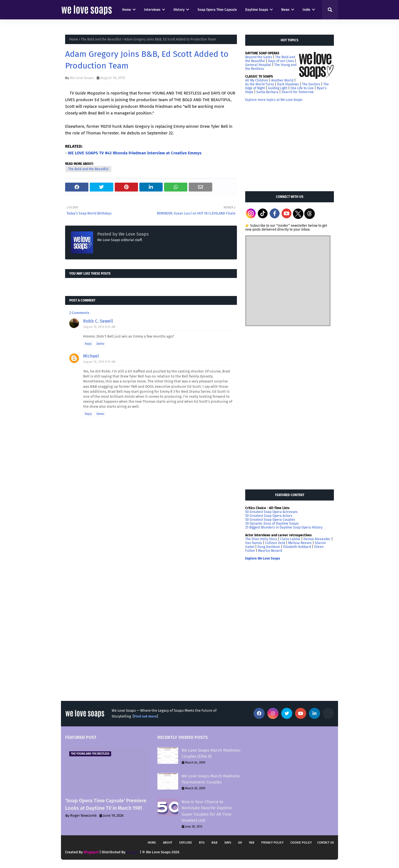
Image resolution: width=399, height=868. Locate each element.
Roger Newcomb (83, 815)
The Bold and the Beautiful (101, 39)
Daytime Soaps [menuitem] (257, 10)
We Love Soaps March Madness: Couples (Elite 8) (211, 753)
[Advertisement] (287, 146)
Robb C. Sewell (98, 321)
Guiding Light (278, 88)
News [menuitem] (285, 10)
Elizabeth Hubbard (297, 547)
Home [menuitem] (127, 10)
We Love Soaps (82, 78)
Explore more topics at (274, 100)
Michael (91, 356)
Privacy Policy (272, 843)
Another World (282, 80)
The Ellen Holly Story (261, 539)
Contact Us (326, 843)
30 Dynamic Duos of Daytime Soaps (272, 524)
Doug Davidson (269, 547)
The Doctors (311, 84)
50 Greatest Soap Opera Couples (270, 520)
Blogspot (91, 852)
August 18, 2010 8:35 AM (99, 327)
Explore (186, 843)
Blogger (133, 852)
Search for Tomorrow (298, 92)
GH (240, 843)
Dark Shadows (288, 84)
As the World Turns (260, 84)
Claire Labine (290, 539)
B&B (214, 843)
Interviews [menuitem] (152, 10)
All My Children (257, 80)
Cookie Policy (301, 843)
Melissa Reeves (300, 543)
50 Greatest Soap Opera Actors (269, 516)
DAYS (228, 843)
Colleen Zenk (275, 543)
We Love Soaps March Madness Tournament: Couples (211, 779)
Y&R (252, 843)
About (168, 843)
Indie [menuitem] (306, 10)
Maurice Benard (270, 551)
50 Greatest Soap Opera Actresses (271, 512)
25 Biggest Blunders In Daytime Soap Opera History (284, 527)
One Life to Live (302, 88)
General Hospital (258, 65)
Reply (88, 344)
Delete (100, 344)
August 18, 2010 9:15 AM (99, 362)
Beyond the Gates (259, 57)
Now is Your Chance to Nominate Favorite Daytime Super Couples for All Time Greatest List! (207, 811)
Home (74, 39)
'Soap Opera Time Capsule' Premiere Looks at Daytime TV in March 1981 (106, 804)
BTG (202, 843)
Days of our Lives (281, 61)
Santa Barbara (267, 92)
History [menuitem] (179, 10)
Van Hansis (254, 543)
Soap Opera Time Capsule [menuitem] (217, 10)
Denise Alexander (317, 539)
